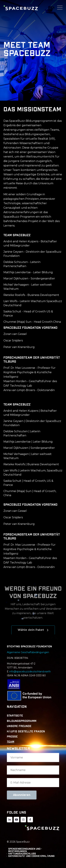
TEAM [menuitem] (11, 742)
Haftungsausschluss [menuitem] (22, 854)
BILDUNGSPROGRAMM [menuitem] (22, 721)
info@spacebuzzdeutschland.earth (30, 672)
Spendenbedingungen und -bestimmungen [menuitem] (25, 850)
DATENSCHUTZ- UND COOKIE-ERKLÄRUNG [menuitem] (31, 856)
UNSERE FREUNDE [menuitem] (19, 726)
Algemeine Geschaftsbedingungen (28, 652)
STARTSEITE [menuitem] (15, 716)
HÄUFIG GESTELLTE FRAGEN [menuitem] (26, 731)
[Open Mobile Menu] (60, 8)
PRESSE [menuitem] (12, 737)
